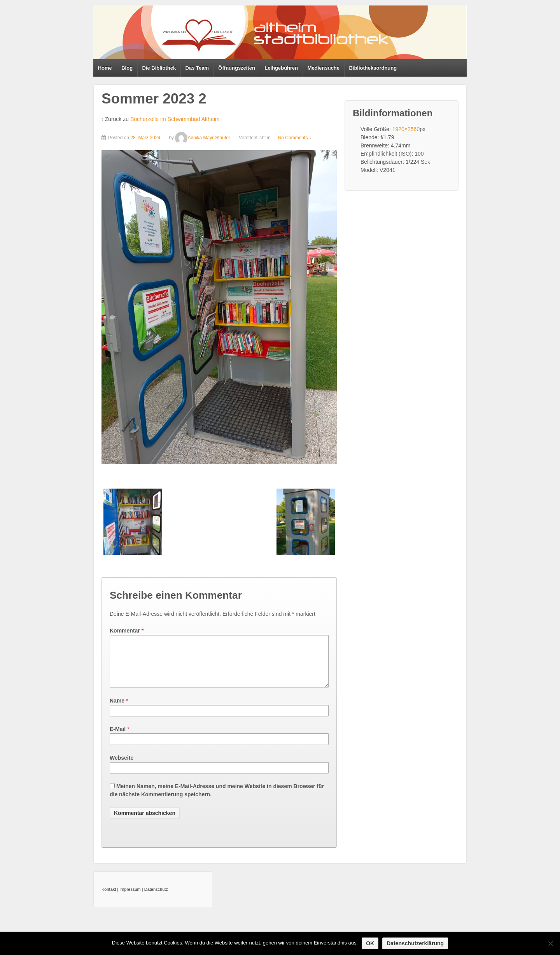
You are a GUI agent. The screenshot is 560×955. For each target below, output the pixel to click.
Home (105, 68)
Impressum (130, 899)
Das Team (197, 68)
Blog (127, 68)
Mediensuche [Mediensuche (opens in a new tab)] (324, 68)
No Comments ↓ (295, 138)
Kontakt (109, 899)
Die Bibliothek (159, 68)
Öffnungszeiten (237, 68)
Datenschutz (156, 899)
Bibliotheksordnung (373, 68)
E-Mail (118, 738)
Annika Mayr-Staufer (202, 138)
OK (370, 943)
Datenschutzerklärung (415, 943)
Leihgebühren (281, 68)
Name (117, 710)
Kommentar (127, 631)
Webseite (122, 767)
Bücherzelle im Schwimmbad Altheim (175, 119)
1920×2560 (406, 129)
